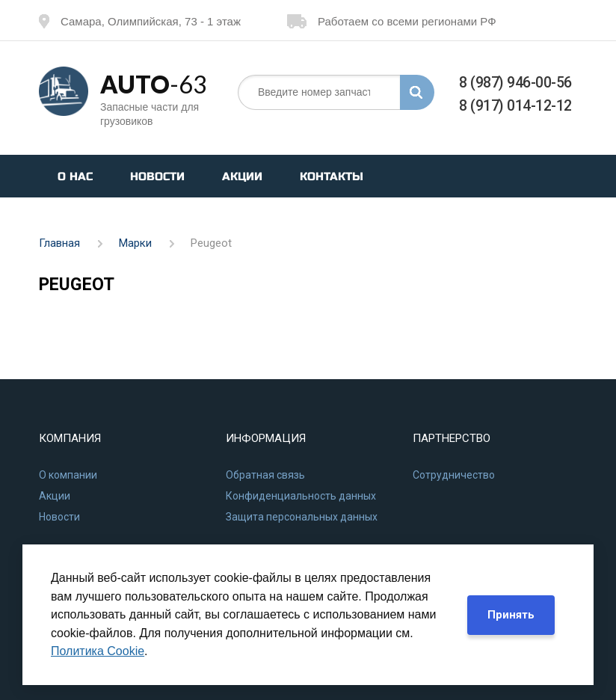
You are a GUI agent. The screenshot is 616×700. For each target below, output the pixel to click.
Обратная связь (265, 475)
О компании (68, 475)
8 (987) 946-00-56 (515, 83)
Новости (157, 176)
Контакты (332, 176)
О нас (75, 176)
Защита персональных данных (302, 517)
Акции (242, 176)
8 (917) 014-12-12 (515, 106)
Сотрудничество (454, 475)
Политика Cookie (98, 651)
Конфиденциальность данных (301, 496)
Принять (511, 615)
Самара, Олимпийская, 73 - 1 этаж (140, 21)
